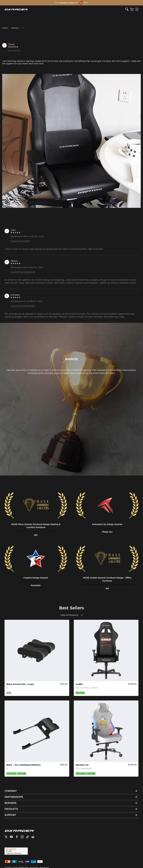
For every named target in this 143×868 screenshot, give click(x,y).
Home (5, 28)
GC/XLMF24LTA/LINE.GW (23, 272)
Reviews (15, 28)
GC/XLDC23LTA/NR (20, 241)
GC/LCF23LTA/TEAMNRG (23, 306)
